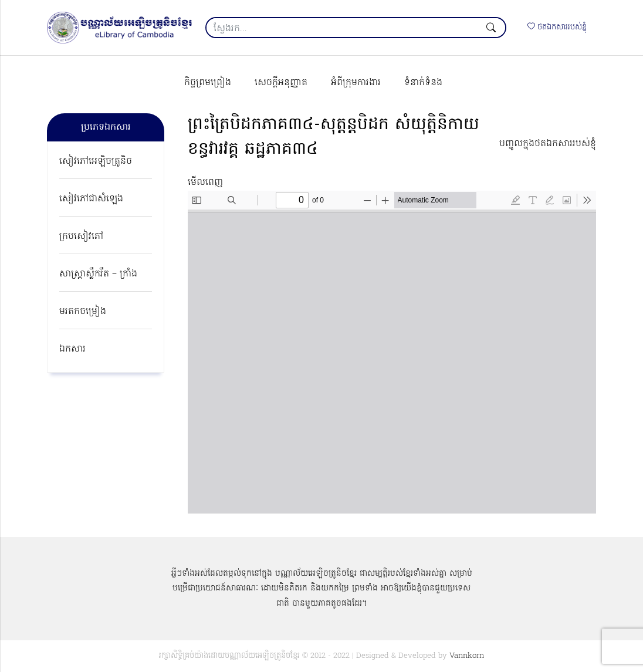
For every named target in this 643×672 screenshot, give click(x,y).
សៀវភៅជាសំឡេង (91, 199)
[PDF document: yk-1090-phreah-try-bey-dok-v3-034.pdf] (392, 352)
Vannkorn (467, 656)
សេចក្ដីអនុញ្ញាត (281, 83)
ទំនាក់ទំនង (423, 83)
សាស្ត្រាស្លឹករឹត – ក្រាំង (98, 274)
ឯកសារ (72, 349)
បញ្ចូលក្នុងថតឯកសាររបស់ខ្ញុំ (548, 144)
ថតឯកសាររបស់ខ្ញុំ (557, 27)
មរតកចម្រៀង (83, 312)
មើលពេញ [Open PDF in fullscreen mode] (205, 183)
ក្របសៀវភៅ (81, 237)
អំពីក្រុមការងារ (356, 83)
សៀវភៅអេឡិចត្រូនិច (96, 161)
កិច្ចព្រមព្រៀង (208, 83)
